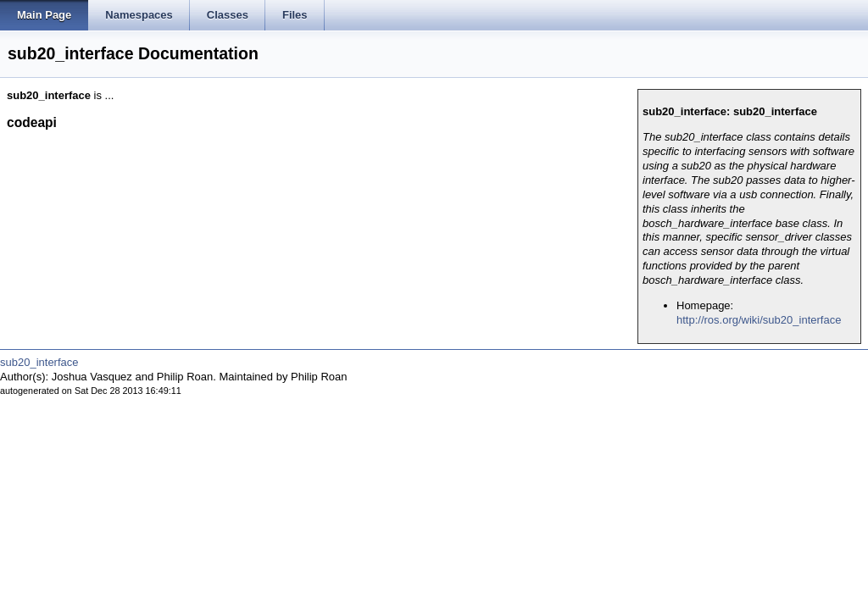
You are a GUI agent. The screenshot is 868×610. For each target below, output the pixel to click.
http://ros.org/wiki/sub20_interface (759, 320)
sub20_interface (39, 362)
